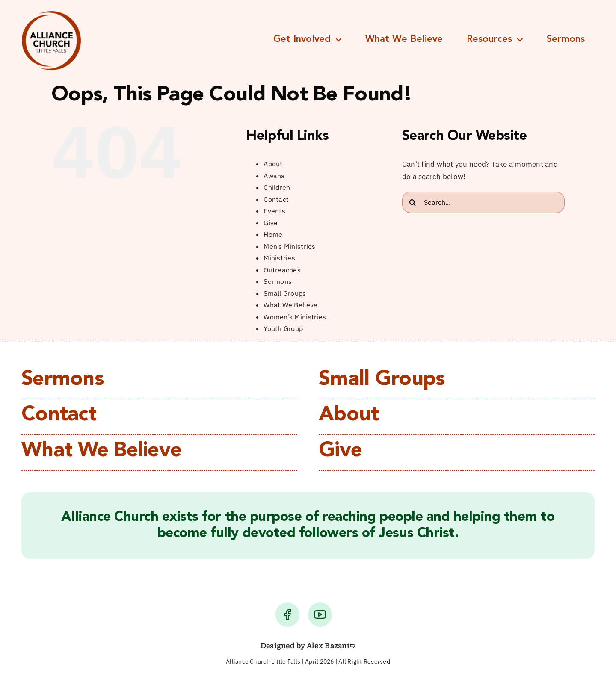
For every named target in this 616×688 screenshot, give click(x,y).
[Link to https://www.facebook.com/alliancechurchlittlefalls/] (287, 614)
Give (271, 223)
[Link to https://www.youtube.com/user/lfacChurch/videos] (320, 614)
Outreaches (282, 270)
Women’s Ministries (295, 317)
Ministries (279, 258)
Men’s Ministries (289, 246)
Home (273, 234)
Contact (276, 199)
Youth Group (283, 328)
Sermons (278, 281)
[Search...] (483, 202)
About (273, 164)
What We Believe (290, 305)
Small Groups (285, 293)
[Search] (413, 202)
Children (277, 187)
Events (274, 211)
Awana (274, 176)
